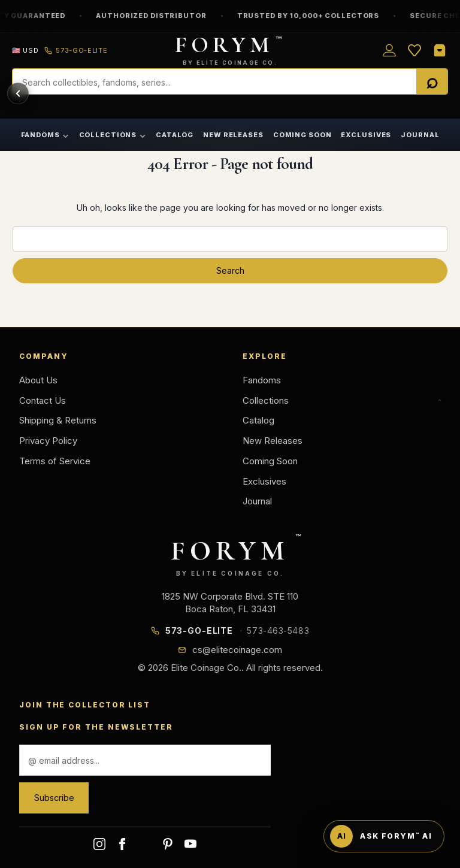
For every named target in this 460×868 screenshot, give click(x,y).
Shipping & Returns (58, 420)
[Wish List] (414, 50)
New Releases (233, 135)
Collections (113, 134)
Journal (420, 135)
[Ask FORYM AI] (384, 836)
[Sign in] (389, 50)
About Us (38, 380)
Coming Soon (302, 135)
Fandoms (45, 134)
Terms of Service (55, 461)
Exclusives (366, 135)
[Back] (18, 93)
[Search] (432, 82)
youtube (190, 844)
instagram (99, 844)
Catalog (175, 135)
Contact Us (43, 400)
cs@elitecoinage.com (237, 650)
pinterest (168, 844)
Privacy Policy (48, 441)
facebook (122, 844)
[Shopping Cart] (440, 50)
